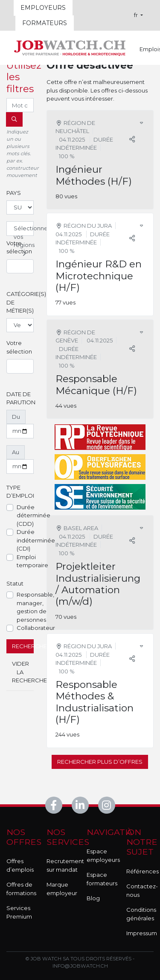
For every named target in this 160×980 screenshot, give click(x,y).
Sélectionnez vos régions (24, 230)
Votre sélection (19, 247)
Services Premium (19, 912)
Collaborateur (36, 628)
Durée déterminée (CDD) (33, 515)
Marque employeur (62, 889)
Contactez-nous (142, 890)
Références (143, 871)
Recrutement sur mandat (65, 865)
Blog (93, 898)
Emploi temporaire (32, 561)
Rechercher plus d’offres (100, 762)
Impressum (142, 933)
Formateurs (45, 23)
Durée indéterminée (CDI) (36, 540)
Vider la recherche (23, 672)
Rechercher (23, 646)
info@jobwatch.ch (80, 966)
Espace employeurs (103, 855)
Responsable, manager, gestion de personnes (35, 607)
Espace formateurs (102, 879)
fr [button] (137, 15)
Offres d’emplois (20, 865)
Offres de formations (21, 889)
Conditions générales (141, 914)
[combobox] (20, 267)
